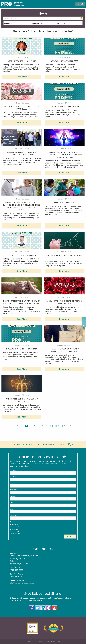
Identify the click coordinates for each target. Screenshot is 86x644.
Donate (61, 445)
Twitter (69, 598)
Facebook (61, 598)
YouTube (21, 601)
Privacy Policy (42, 642)
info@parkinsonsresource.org (22, 583)
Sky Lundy (57, 642)
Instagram (37, 601)
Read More (22, 77)
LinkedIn (13, 601)
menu (80, 4)
